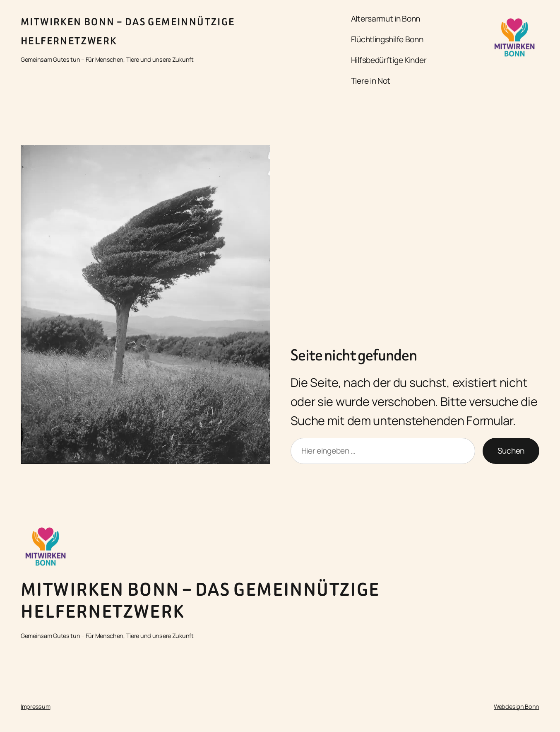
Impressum (35, 707)
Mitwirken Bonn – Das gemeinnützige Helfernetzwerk (200, 601)
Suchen (511, 451)
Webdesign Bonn (517, 707)
